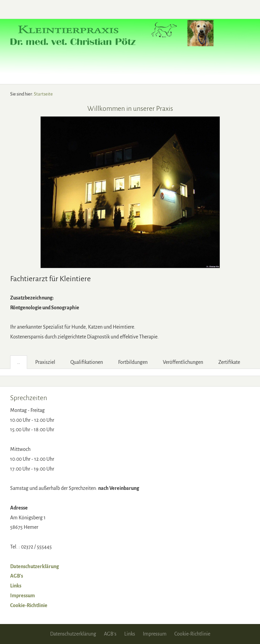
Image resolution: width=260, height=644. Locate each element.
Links (16, 586)
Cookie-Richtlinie (29, 605)
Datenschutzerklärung (35, 566)
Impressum (23, 596)
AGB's (17, 576)
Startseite (43, 94)
